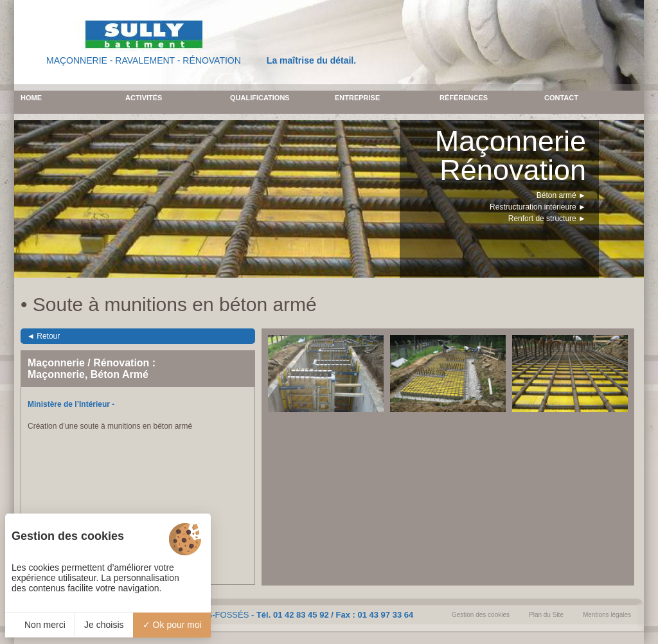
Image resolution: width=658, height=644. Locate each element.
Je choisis (104, 625)
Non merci (40, 625)
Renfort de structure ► (547, 219)
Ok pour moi (172, 625)
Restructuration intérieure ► (538, 207)
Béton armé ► (561, 195)
